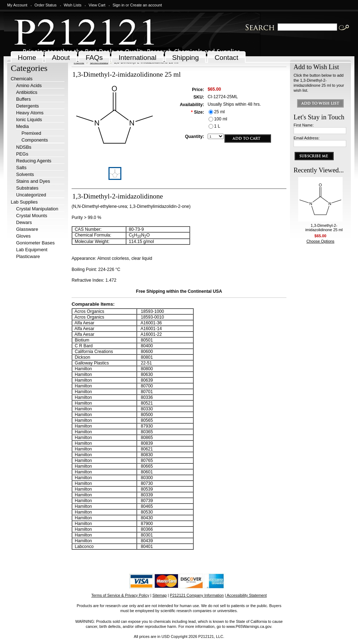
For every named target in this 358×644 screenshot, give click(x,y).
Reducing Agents (34, 161)
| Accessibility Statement (246, 595)
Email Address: (307, 138)
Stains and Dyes (33, 181)
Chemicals (22, 79)
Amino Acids (29, 85)
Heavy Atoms (30, 113)
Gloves (23, 236)
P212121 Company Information (197, 595)
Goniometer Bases (35, 243)
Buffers (23, 99)
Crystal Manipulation (37, 209)
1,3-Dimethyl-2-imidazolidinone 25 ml (324, 228)
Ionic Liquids (29, 120)
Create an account (146, 5)
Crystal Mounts (32, 216)
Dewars (24, 222)
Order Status (45, 5)
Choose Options (320, 241)
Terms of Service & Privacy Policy (120, 595)
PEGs (22, 154)
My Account (17, 5)
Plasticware (28, 256)
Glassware (27, 229)
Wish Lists (73, 5)
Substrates (27, 188)
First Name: (304, 125)
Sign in (118, 5)
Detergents (28, 106)
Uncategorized (31, 195)
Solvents (25, 174)
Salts (21, 168)
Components (35, 140)
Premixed (31, 133)
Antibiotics (27, 92)
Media (22, 126)
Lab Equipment (32, 250)
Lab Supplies (24, 202)
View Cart (97, 5)
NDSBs (24, 147)
